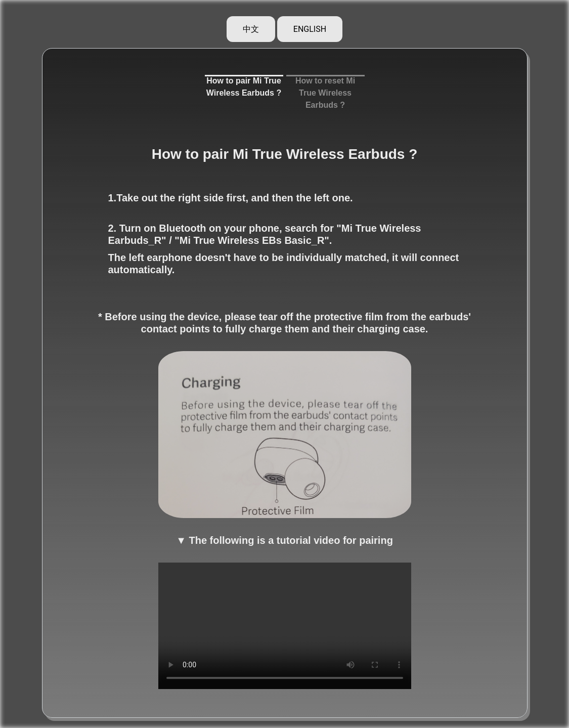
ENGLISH (310, 29)
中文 (251, 29)
